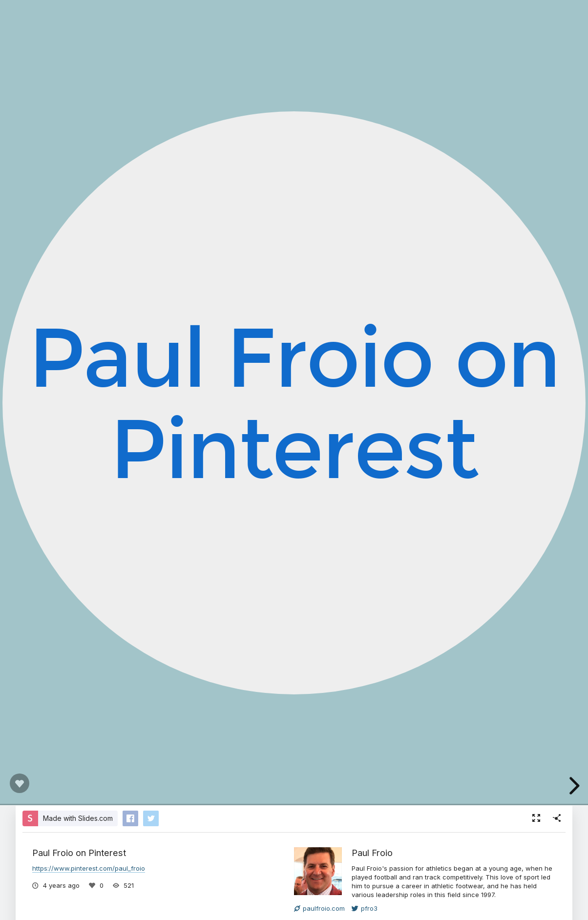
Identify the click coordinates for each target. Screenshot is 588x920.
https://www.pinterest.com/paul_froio (89, 868)
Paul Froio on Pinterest (294, 402)
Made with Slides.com (78, 818)
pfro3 (365, 908)
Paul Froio (372, 853)
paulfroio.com (319, 908)
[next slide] (573, 786)
